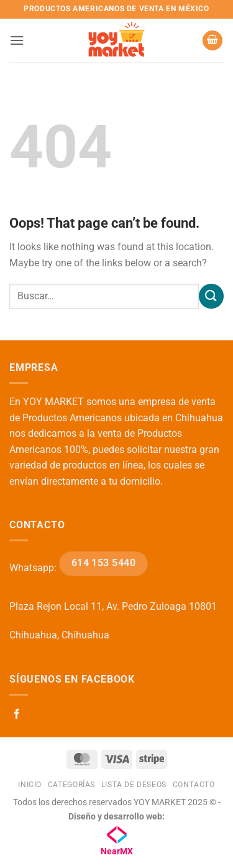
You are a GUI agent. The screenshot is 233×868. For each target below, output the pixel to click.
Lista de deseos (134, 785)
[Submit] (211, 296)
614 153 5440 (104, 563)
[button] (17, 40)
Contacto (194, 785)
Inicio (30, 785)
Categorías (71, 785)
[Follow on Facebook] (17, 714)
